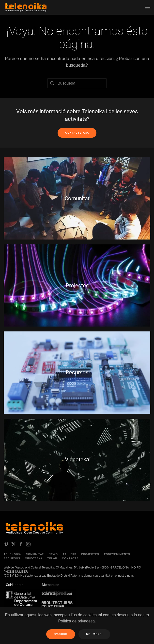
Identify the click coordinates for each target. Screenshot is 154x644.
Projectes (90, 554)
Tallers (69, 554)
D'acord (61, 634)
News (53, 554)
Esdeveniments (117, 554)
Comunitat (35, 554)
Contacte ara (77, 133)
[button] (148, 7)
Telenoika (12, 554)
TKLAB (52, 558)
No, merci (94, 634)
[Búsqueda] (77, 83)
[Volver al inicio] (26, 7)
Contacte (70, 558)
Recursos (12, 558)
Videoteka (34, 558)
